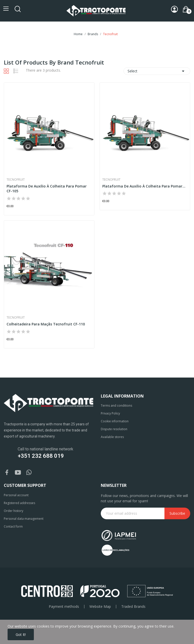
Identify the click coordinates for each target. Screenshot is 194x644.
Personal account (16, 495)
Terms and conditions (116, 406)
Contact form (13, 526)
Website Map (100, 607)
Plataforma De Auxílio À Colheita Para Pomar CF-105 (47, 189)
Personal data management (24, 519)
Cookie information (115, 421)
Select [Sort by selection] (157, 71)
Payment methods (64, 607)
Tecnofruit (16, 180)
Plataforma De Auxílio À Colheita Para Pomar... (144, 186)
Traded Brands (133, 607)
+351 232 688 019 (41, 456)
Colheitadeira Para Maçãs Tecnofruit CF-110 (46, 324)
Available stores (112, 437)
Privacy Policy (110, 413)
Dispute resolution (114, 429)
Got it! (21, 635)
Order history (14, 511)
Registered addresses (19, 503)
